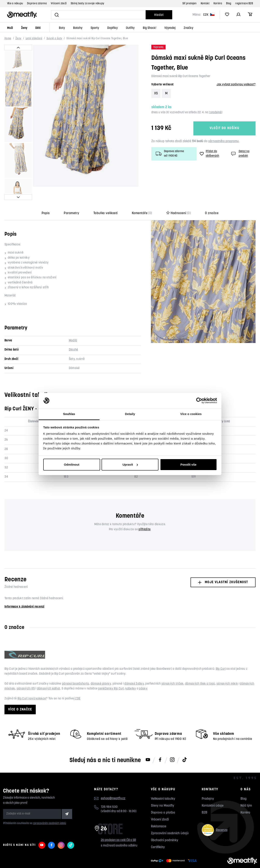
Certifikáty (158, 834)
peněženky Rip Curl (111, 675)
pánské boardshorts (75, 670)
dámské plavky (101, 670)
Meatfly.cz (15, 859)
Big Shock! (149, 28)
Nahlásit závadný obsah (43, 859)
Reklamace (159, 813)
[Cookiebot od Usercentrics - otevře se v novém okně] (199, 401)
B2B (204, 799)
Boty (62, 28)
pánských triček (173, 670)
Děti (38, 28)
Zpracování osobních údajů (170, 820)
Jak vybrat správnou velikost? (236, 85)
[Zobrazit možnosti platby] (175, 847)
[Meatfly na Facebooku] (160, 747)
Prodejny (208, 785)
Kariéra (218, 4)
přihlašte (145, 516)
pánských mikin (227, 670)
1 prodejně (215, 113)
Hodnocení (179, 200)
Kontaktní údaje (213, 792)
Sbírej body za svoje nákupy (87, 4)
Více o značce (20, 696)
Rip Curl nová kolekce (32, 685)
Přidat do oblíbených (209, 154)
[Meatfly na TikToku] (184, 747)
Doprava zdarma (37, 4)
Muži (10, 28)
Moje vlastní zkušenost (223, 569)
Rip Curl (221, 655)
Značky (188, 28)
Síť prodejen (190, 4)
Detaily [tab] (130, 414)
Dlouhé (74, 336)
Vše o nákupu (15, 4)
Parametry (71, 200)
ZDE (78, 685)
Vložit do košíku (224, 128)
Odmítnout (72, 464)
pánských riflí (26, 675)
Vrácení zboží (59, 4)
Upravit (130, 464)
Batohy (78, 28)
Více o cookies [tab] (191, 414)
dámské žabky (134, 670)
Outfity (130, 28)
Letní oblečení (34, 39)
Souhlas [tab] (69, 414)
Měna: (197, 15)
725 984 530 (109, 793)
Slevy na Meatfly (162, 792)
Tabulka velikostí (106, 200)
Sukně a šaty (54, 39)
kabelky (131, 675)
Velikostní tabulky (163, 785)
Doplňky (113, 28)
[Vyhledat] (98, 15)
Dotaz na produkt (240, 154)
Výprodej (170, 28)
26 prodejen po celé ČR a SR (118, 827)
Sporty (95, 28)
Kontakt (205, 4)
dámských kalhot (49, 675)
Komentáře (142, 200)
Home (8, 39)
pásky (143, 675)
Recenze (215, 817)
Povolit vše (188, 464)
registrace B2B (244, 4)
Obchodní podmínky (165, 827)
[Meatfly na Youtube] (148, 747)
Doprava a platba (163, 799)
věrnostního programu (224, 141)
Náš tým (246, 792)
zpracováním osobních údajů (50, 810)
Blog (229, 4)
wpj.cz (78, 859)
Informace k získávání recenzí (24, 593)
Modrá (73, 327)
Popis (46, 200)
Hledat (159, 15)
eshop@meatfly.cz (113, 785)
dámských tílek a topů (200, 670)
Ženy (24, 28)
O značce (212, 200)
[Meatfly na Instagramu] (172, 747)
